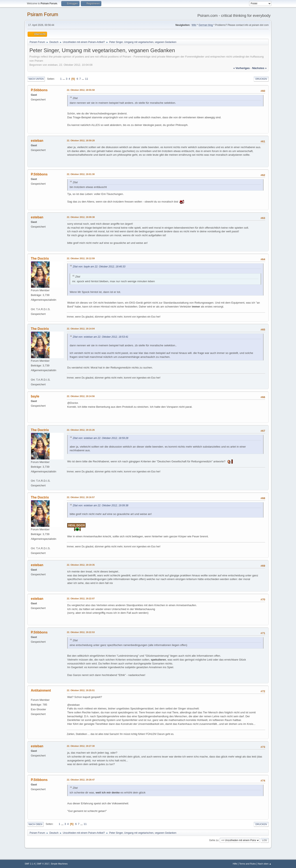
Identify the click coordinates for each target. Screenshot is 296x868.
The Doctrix (40, 258)
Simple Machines (59, 864)
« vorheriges (242, 68)
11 (87, 79)
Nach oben (35, 824)
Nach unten (36, 79)
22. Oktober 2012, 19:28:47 (81, 780)
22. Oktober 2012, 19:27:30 (81, 746)
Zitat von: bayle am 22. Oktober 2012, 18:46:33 (99, 267)
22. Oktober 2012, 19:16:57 (81, 497)
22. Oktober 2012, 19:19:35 (81, 565)
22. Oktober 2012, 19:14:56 (81, 396)
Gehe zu (214, 840)
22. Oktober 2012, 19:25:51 (81, 690)
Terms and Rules (248, 864)
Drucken (261, 79)
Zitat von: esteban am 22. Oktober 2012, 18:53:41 (101, 337)
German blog (206, 25)
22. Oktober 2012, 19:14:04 (81, 329)
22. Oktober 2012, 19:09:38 (81, 217)
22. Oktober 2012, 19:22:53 (81, 632)
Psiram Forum (43, 14)
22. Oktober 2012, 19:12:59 (81, 258)
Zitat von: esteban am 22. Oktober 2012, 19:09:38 (101, 505)
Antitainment (41, 690)
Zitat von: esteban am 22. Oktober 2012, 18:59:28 (101, 438)
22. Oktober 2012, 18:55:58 (81, 90)
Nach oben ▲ (265, 864)
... (64, 79)
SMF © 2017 (43, 864)
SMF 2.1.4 (30, 864)
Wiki (194, 25)
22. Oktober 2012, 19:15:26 (81, 430)
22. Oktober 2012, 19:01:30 (81, 174)
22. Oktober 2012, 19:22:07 (81, 599)
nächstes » (259, 68)
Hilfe (235, 864)
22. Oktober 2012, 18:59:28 (81, 140)
